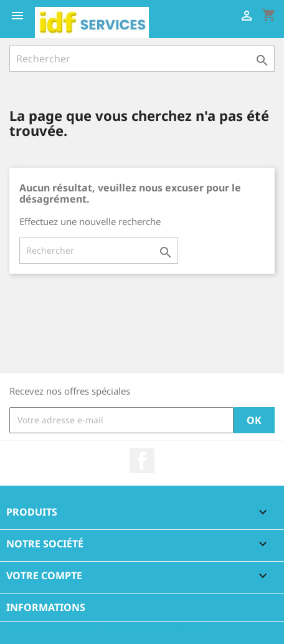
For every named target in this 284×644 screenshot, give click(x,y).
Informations (46, 607)
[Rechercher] (142, 59)
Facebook (142, 461)
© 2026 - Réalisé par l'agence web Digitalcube (107, 628)
